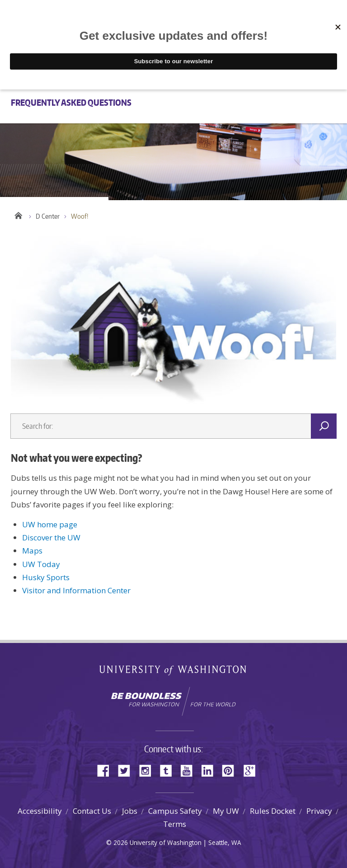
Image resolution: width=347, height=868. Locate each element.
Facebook (107, 770)
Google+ (252, 770)
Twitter (127, 770)
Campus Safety (175, 811)
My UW (226, 811)
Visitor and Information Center (76, 590)
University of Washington (174, 672)
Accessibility (40, 811)
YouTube (190, 770)
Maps (32, 551)
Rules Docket (273, 811)
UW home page (50, 524)
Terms (175, 824)
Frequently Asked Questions (71, 102)
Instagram (148, 770)
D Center (48, 216)
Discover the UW (51, 537)
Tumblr (169, 770)
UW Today (41, 564)
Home (18, 214)
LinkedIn (211, 770)
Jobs (130, 811)
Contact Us (92, 811)
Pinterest (231, 770)
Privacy (319, 811)
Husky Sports (46, 577)
